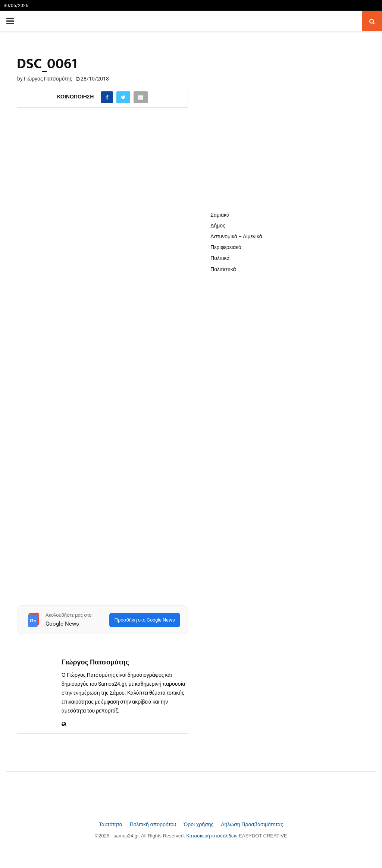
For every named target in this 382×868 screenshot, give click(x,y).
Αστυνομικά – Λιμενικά (236, 236)
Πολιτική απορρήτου (154, 824)
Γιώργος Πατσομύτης (48, 79)
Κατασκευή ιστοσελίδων (213, 836)
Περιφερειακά (226, 247)
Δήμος (218, 226)
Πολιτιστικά (223, 269)
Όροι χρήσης (199, 824)
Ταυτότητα (111, 824)
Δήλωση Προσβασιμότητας (252, 824)
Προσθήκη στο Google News (145, 620)
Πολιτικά (220, 258)
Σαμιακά (220, 215)
